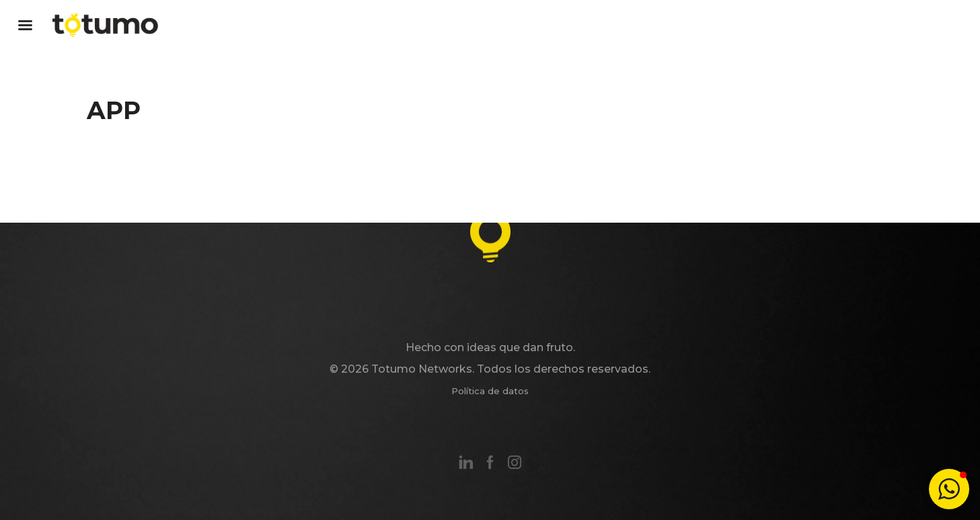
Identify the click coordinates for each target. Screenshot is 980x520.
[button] (949, 489)
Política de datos (490, 391)
